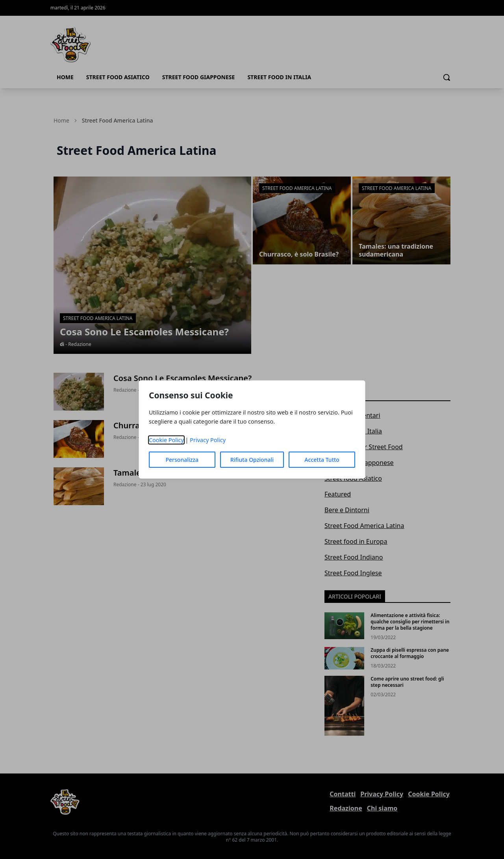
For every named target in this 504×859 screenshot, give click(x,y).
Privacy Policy (208, 440)
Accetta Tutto (322, 460)
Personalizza (182, 460)
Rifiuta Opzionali (252, 460)
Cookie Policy (166, 440)
